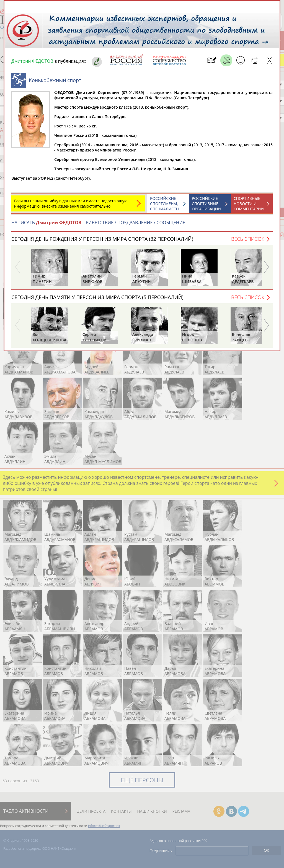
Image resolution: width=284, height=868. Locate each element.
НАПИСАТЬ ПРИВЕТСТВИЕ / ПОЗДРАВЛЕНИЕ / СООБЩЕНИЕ (98, 225)
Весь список (248, 242)
